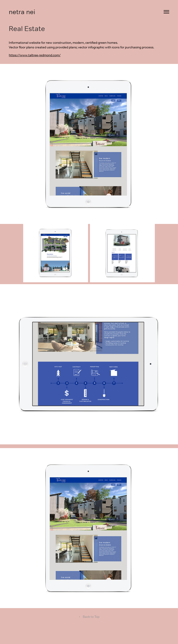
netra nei (22, 12)
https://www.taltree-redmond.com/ (35, 55)
